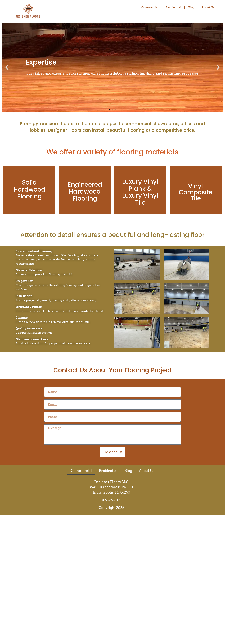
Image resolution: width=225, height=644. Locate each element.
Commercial (150, 7)
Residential (173, 7)
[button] (7, 67)
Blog (191, 7)
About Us (208, 7)
